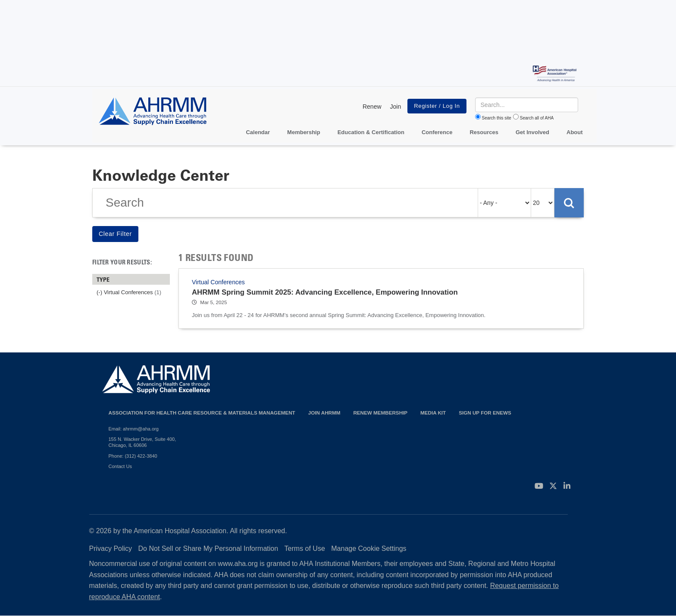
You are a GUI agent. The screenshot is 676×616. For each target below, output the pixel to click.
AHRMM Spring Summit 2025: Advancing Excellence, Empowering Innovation (325, 292)
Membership (304, 132)
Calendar (258, 132)
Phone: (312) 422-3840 (133, 456)
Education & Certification (371, 132)
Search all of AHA (537, 118)
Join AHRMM (324, 413)
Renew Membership (380, 413)
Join (396, 107)
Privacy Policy (111, 548)
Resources (484, 132)
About (575, 132)
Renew (372, 107)
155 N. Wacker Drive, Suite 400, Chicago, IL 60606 (142, 442)
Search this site (497, 118)
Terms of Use (305, 548)
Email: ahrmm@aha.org (134, 429)
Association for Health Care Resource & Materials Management (202, 413)
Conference (437, 132)
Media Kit (433, 413)
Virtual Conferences (218, 282)
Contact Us (120, 466)
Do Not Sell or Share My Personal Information (208, 548)
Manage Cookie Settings (369, 548)
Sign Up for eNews (485, 413)
